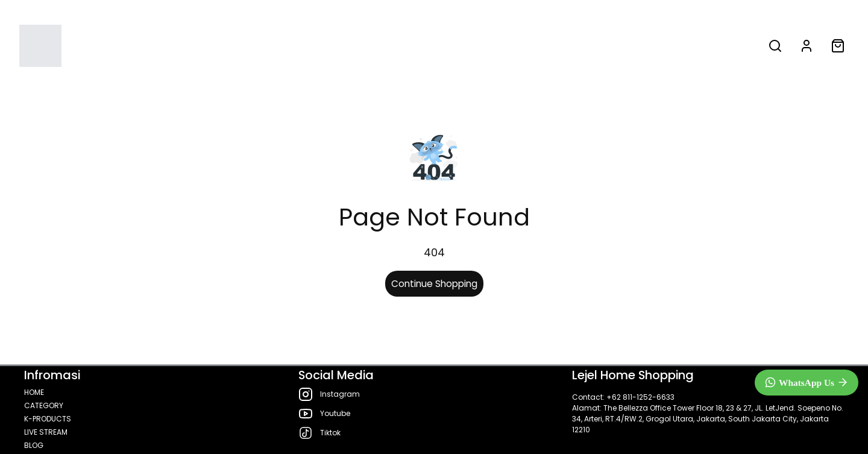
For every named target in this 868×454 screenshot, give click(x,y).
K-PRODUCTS (432, 46)
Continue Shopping (434, 284)
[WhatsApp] (807, 383)
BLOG (596, 46)
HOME (267, 46)
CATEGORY (334, 46)
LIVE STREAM (526, 46)
